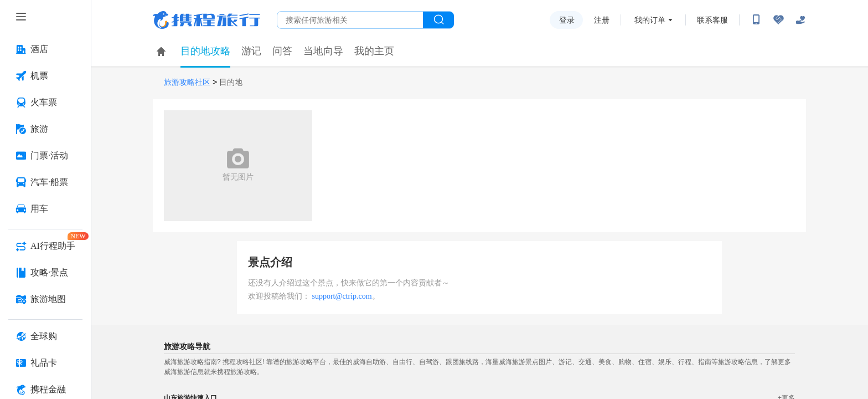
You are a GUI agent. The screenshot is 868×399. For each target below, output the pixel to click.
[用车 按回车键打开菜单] (45, 209)
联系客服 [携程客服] (712, 20)
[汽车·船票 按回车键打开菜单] (45, 182)
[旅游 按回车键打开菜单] (45, 129)
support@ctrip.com (342, 296)
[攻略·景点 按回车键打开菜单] (45, 273)
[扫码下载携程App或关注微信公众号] (756, 20)
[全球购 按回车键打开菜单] (45, 336)
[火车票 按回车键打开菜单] (45, 103)
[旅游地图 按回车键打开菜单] (45, 299)
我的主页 (374, 51)
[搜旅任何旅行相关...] (350, 20)
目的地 (231, 82)
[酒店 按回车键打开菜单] (45, 49)
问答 (282, 51)
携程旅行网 (206, 20)
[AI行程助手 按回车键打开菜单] (45, 246)
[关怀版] (800, 20)
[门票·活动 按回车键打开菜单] (45, 156)
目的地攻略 (205, 51)
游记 (251, 51)
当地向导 (323, 51)
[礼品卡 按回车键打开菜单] (45, 363)
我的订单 (650, 20)
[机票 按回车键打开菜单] (45, 76)
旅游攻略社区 (187, 82)
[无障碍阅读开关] (778, 20)
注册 (602, 20)
